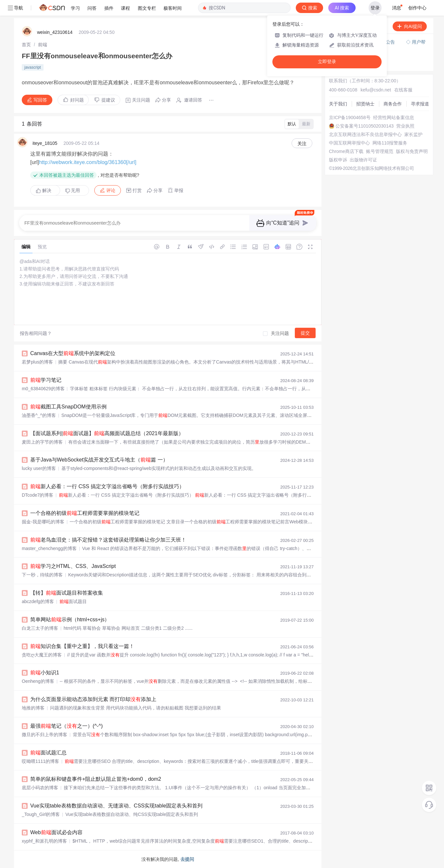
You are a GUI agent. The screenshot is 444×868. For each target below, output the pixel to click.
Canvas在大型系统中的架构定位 (73, 353)
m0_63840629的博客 (43, 389)
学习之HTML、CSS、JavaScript (73, 566)
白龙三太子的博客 (40, 628)
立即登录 (327, 62)
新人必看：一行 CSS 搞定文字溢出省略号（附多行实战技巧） (107, 486)
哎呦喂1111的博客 (40, 761)
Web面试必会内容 (56, 832)
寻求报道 (420, 104)
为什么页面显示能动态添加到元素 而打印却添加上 (93, 699)
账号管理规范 (380, 151)
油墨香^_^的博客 (39, 415)
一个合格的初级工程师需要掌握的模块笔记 (85, 513)
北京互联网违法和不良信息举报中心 (365, 134)
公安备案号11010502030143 (365, 126)
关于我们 (338, 104)
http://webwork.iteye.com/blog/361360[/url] (88, 162)
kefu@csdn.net (376, 90)
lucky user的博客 (39, 468)
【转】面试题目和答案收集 (67, 593)
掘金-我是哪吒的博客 (43, 522)
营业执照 (405, 126)
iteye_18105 (45, 143)
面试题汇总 (48, 753)
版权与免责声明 (412, 151)
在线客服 (403, 90)
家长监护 (413, 134)
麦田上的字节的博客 (42, 442)
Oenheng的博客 (38, 681)
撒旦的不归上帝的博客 (45, 735)
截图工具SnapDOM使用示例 (68, 407)
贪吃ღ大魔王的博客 (42, 655)
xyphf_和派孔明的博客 (44, 841)
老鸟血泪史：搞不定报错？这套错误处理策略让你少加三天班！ (108, 540)
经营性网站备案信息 (394, 117)
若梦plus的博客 (37, 362)
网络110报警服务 (390, 143)
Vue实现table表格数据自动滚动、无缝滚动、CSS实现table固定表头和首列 (116, 806)
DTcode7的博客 (38, 495)
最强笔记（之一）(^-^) (66, 726)
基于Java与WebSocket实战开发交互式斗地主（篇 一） (99, 460)
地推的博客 (33, 708)
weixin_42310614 (55, 32)
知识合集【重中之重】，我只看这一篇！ (82, 646)
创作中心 (417, 8)
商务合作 (393, 104)
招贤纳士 (365, 104)
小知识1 (45, 673)
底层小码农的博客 (40, 788)
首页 (26, 45)
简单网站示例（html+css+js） (70, 620)
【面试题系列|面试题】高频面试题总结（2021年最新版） (107, 433)
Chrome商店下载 (346, 151)
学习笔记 (46, 380)
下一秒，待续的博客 (42, 575)
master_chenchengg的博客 (49, 548)
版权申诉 (338, 160)
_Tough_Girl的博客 (41, 814)
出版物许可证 (363, 160)
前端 (43, 45)
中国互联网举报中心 (349, 143)
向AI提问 (410, 26)
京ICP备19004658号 (350, 117)
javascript (33, 67)
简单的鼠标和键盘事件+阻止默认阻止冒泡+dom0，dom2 (96, 779)
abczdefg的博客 (38, 601)
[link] (26, 45)
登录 (375, 8)
